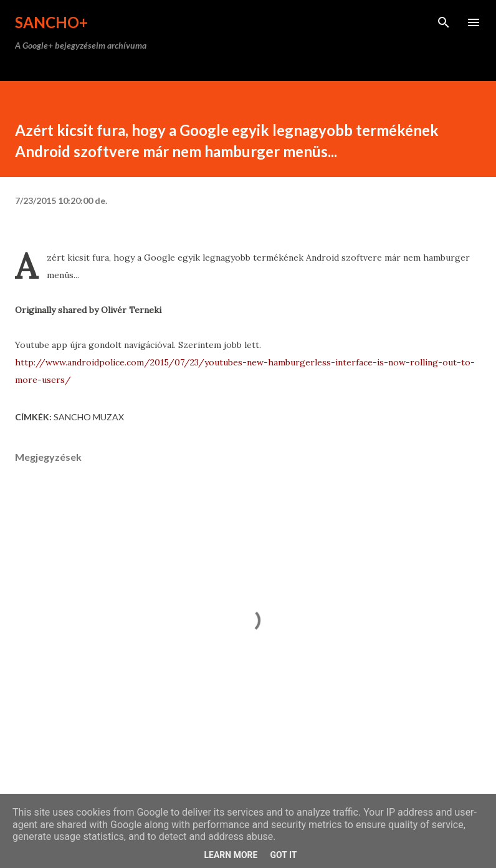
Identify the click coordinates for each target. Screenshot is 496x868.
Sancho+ (51, 22)
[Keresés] (444, 22)
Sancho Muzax (89, 417)
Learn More (231, 855)
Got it (283, 855)
